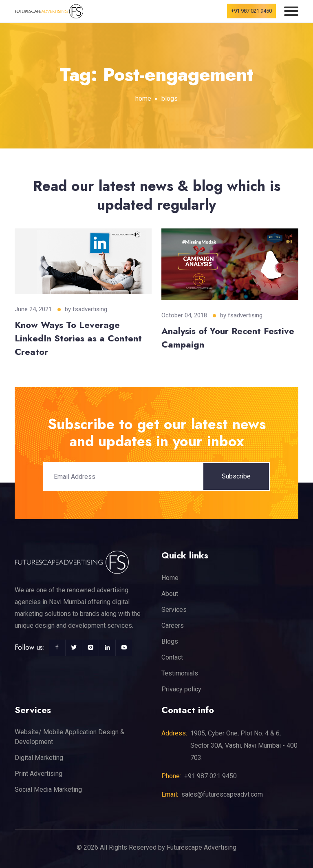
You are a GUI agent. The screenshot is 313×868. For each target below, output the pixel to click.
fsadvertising (90, 309)
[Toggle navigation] (291, 11)
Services (174, 610)
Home (170, 578)
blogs (170, 99)
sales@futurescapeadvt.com (222, 794)
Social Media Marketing (48, 789)
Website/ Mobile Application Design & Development (69, 737)
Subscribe (236, 476)
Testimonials (180, 673)
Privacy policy (181, 689)
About (170, 594)
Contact (172, 657)
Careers (173, 626)
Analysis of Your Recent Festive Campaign (228, 338)
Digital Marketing (39, 758)
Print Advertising (39, 774)
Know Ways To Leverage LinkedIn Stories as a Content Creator (78, 338)
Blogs (170, 641)
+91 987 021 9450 (251, 11)
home (143, 99)
